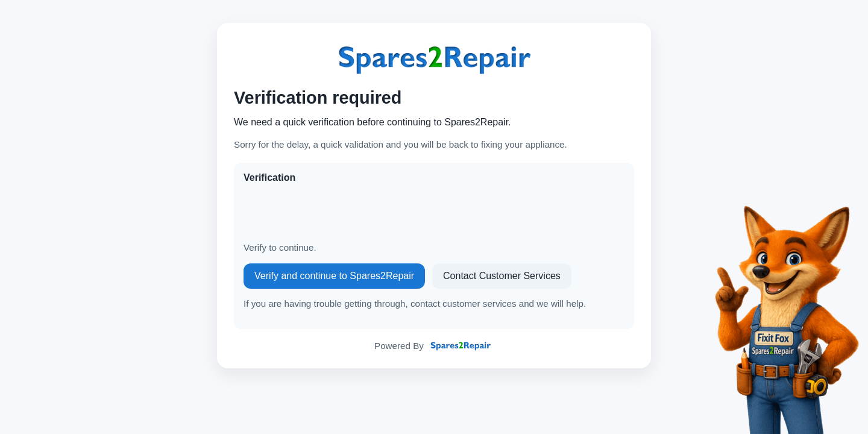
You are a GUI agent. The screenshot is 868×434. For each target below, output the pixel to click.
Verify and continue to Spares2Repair (334, 276)
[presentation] (335, 213)
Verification (269, 178)
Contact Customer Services (502, 276)
